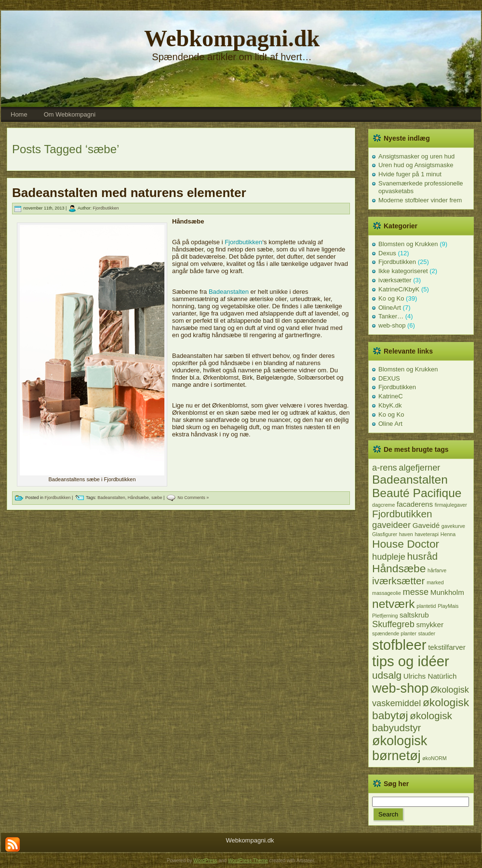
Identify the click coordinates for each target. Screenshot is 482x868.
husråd (422, 556)
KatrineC (391, 396)
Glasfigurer (385, 534)
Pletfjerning (385, 616)
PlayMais (448, 606)
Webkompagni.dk (232, 38)
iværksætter (395, 280)
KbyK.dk (390, 405)
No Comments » (193, 498)
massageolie (387, 593)
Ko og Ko (391, 298)
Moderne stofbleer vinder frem (420, 200)
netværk (394, 604)
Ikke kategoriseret (403, 271)
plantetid (426, 606)
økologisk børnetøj (400, 748)
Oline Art (390, 424)
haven (406, 534)
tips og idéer (411, 661)
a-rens (385, 467)
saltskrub (414, 615)
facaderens (415, 504)
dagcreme (383, 505)
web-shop (392, 325)
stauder (427, 633)
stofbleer (399, 645)
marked (435, 582)
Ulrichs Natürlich (430, 676)
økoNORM (434, 758)
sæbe (157, 498)
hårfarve (437, 570)
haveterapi (427, 534)
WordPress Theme (248, 861)
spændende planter (394, 633)
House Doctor (406, 544)
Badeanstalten (229, 292)
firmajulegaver (451, 505)
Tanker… (391, 316)
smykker (430, 625)
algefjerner (419, 467)
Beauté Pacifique (417, 493)
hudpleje (389, 557)
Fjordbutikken (106, 209)
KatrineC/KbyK (399, 289)
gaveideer (391, 525)
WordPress (205, 861)
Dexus (387, 253)
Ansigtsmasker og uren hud (416, 156)
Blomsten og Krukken (408, 244)
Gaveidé (426, 525)
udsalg (387, 675)
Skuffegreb (393, 624)
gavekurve (453, 526)
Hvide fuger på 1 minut (410, 174)
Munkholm (447, 592)
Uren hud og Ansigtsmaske (416, 165)
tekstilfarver (447, 647)
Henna (448, 534)
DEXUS (389, 378)
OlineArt (390, 308)
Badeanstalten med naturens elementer (129, 193)
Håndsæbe (138, 498)
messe (415, 592)
